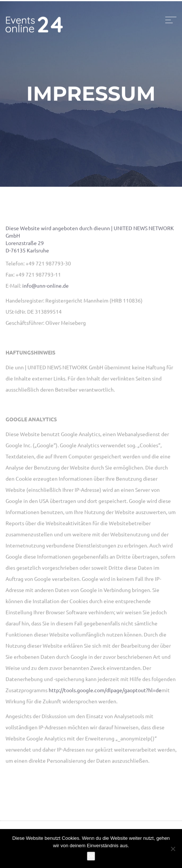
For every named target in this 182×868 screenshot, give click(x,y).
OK (91, 856)
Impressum (91, 95)
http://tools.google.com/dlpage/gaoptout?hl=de (105, 691)
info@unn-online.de (45, 286)
